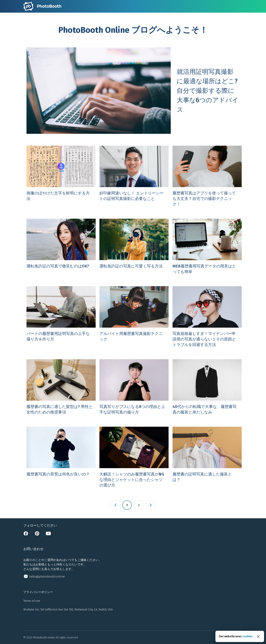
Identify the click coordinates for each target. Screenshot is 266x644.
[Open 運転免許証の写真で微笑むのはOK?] (60, 247)
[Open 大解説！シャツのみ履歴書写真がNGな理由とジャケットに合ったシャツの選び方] (133, 457)
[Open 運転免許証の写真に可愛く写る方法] (133, 247)
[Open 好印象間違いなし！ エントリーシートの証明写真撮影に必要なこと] (133, 176)
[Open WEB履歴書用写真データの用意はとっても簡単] (206, 247)
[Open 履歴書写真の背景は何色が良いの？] (60, 457)
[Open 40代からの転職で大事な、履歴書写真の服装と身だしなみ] (206, 387)
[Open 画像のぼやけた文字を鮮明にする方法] (60, 176)
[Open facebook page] (26, 535)
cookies (248, 636)
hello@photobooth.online (47, 577)
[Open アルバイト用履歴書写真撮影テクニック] (133, 317)
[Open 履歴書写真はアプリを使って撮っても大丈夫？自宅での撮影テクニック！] (206, 176)
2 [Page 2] (139, 505)
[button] (115, 505)
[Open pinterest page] (37, 535)
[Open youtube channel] (48, 535)
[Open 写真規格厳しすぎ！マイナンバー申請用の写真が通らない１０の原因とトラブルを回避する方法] (206, 317)
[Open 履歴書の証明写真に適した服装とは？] (206, 457)
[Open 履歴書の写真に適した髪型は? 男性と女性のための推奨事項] (60, 387)
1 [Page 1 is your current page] (127, 505)
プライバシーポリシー (38, 592)
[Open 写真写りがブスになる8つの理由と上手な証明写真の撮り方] (133, 387)
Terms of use (32, 601)
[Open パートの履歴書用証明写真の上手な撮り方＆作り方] (60, 317)
